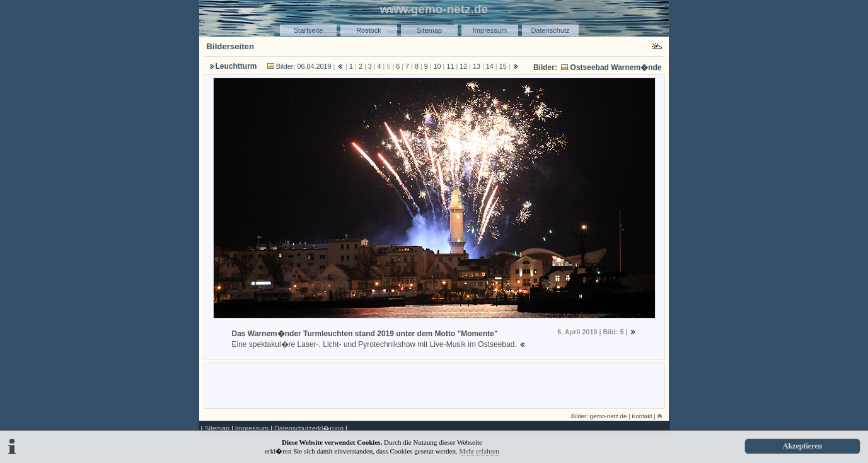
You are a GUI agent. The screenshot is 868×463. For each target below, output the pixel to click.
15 (503, 66)
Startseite (308, 30)
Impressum (490, 30)
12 (463, 66)
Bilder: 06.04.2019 (304, 66)
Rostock (369, 30)
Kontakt (642, 416)
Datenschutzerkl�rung (309, 428)
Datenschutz (550, 30)
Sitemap (429, 30)
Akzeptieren (802, 446)
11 (450, 66)
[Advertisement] (434, 385)
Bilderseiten (231, 46)
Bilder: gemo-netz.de (599, 416)
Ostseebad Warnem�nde (616, 67)
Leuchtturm (236, 66)
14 (490, 66)
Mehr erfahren (479, 451)
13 (477, 66)
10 (437, 66)
